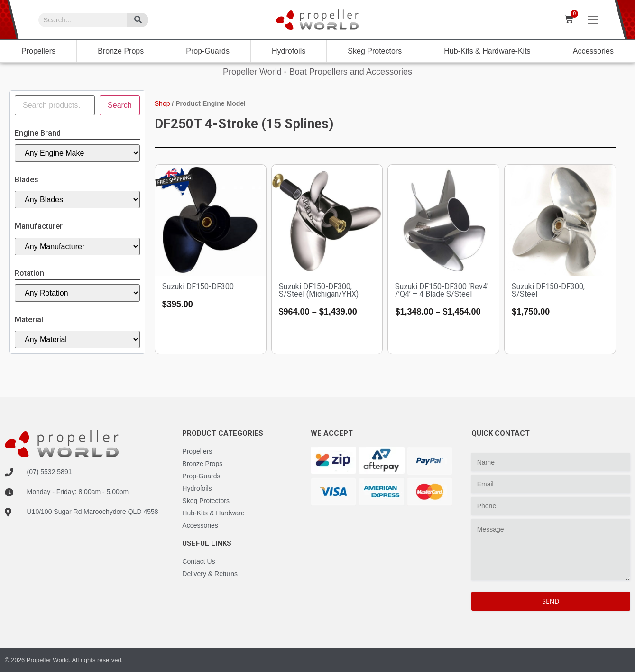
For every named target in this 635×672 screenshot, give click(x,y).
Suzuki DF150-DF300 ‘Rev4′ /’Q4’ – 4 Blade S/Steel (442, 290)
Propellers (38, 51)
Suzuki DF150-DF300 (198, 286)
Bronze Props (121, 51)
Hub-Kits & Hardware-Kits (487, 51)
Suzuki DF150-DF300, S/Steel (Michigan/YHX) (319, 290)
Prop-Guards (208, 51)
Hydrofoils (289, 51)
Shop (162, 103)
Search (120, 105)
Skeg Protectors (375, 51)
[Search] (138, 20)
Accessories (593, 51)
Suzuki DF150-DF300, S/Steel (548, 290)
